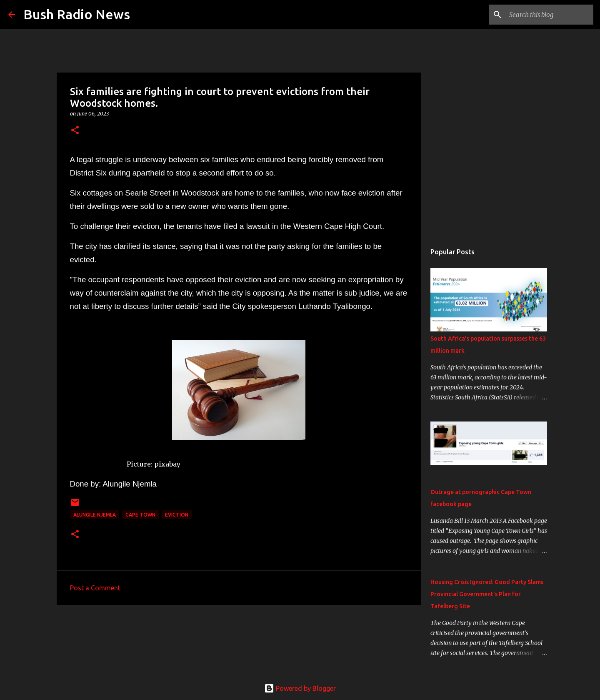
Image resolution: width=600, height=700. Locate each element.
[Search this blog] (550, 15)
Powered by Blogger (300, 688)
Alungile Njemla (95, 515)
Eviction (177, 515)
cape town (140, 515)
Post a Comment (95, 588)
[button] (75, 131)
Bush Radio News (77, 14)
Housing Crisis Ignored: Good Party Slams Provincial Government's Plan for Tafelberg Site (487, 594)
